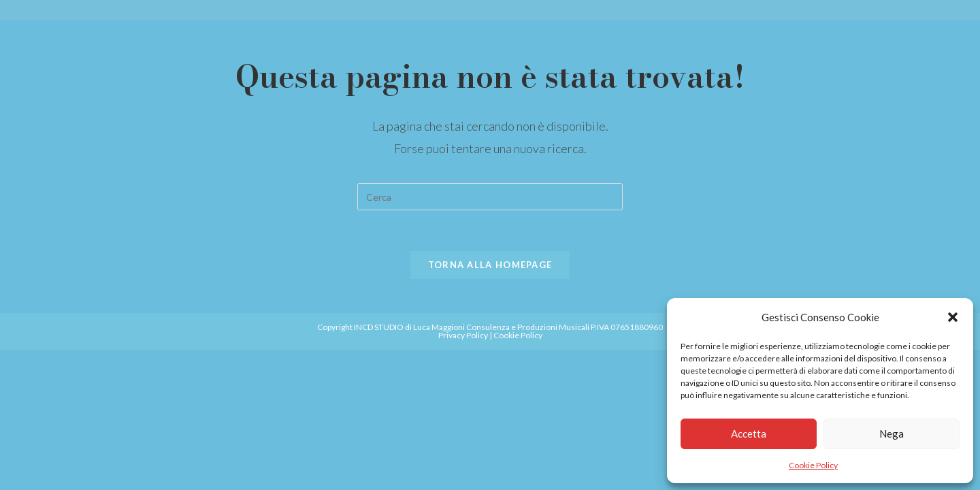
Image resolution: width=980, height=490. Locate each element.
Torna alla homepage (490, 265)
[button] (953, 317)
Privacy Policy (463, 335)
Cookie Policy (813, 465)
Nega (892, 434)
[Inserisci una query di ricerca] (490, 197)
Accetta (749, 434)
